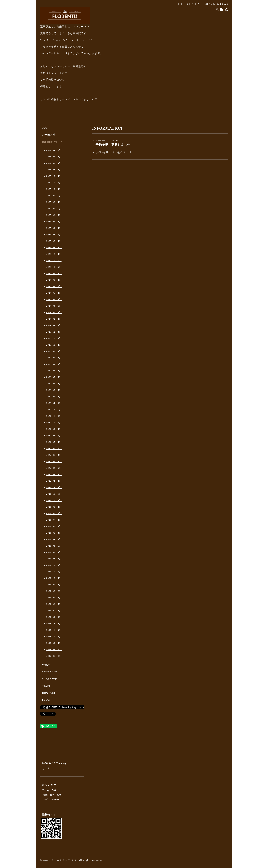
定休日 (46, 769)
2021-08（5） (54, 513)
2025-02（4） (54, 241)
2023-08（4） (54, 358)
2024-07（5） (54, 286)
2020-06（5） (54, 604)
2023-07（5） (54, 364)
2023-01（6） (54, 403)
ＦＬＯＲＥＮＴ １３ (63, 860)
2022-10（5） (54, 422)
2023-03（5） (54, 390)
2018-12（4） (54, 623)
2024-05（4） (54, 299)
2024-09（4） (54, 273)
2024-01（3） (54, 325)
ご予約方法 (49, 135)
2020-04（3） (54, 617)
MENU (46, 665)
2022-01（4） (54, 481)
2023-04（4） (54, 384)
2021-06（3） (54, 526)
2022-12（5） (54, 410)
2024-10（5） (54, 267)
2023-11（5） (54, 338)
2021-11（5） (54, 494)
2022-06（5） (54, 448)
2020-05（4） (54, 611)
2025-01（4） (54, 247)
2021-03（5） (54, 546)
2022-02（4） (54, 474)
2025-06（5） (54, 215)
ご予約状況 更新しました (111, 145)
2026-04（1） (54, 150)
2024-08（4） (54, 280)
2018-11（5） (54, 630)
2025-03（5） (54, 234)
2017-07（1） (54, 656)
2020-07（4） (54, 598)
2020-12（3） (54, 565)
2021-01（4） (54, 559)
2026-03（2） (54, 157)
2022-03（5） (54, 468)
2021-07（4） (54, 520)
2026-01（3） (54, 170)
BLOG (46, 700)
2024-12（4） (54, 254)
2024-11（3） (54, 260)
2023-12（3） (54, 332)
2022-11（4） (54, 416)
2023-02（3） (54, 397)
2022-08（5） (54, 435)
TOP (45, 128)
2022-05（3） (54, 455)
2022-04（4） (54, 461)
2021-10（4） (54, 500)
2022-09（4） (54, 429)
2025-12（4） (54, 176)
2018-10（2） (54, 636)
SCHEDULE (50, 672)
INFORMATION (52, 142)
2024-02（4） (54, 319)
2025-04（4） (54, 228)
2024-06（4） (54, 293)
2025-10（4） (54, 189)
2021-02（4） (54, 552)
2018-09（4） (54, 643)
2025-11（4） (54, 183)
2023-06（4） (54, 371)
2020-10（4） (54, 578)
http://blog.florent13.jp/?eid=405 (112, 152)
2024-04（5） (54, 306)
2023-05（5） (54, 377)
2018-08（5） (54, 649)
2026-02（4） (54, 163)
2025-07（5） (54, 209)
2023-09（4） (54, 351)
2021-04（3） (54, 539)
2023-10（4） (54, 345)
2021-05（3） (54, 533)
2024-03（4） (54, 312)
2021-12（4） (54, 487)
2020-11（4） (54, 572)
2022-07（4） (54, 442)
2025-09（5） (54, 196)
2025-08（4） (54, 202)
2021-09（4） (54, 507)
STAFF (46, 686)
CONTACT (49, 693)
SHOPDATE (50, 679)
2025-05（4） (54, 221)
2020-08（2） (54, 591)
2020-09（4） (54, 585)
